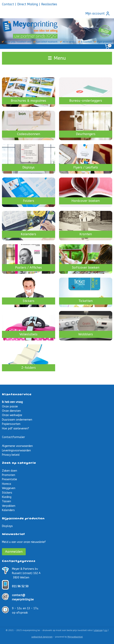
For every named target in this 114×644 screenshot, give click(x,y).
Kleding (7, 497)
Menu (57, 58)
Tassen (6, 501)
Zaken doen (10, 471)
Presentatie (10, 479)
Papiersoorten (11, 424)
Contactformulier (13, 437)
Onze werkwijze (12, 415)
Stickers (7, 493)
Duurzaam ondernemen (17, 420)
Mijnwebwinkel (75, 637)
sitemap (98, 630)
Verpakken (9, 506)
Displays (7, 526)
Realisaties (49, 4)
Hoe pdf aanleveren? (16, 429)
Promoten (9, 475)
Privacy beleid (11, 455)
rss (106, 630)
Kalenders (8, 510)
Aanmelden (14, 552)
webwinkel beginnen (42, 637)
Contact (8, 4)
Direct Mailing (28, 4)
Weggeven (9, 488)
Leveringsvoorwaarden (16, 451)
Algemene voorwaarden (17, 446)
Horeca (6, 484)
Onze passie (10, 407)
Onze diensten (11, 411)
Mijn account (98, 14)
